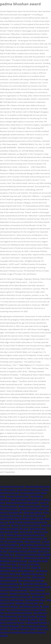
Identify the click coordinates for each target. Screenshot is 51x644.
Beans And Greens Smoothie (31, 580)
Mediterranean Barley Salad (37, 558)
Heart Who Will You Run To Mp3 (15, 548)
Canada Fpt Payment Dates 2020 (34, 509)
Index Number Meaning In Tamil (35, 545)
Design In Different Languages (14, 590)
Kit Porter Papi (26, 532)
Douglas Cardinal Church (18, 496)
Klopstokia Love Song (40, 593)
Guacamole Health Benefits (35, 584)
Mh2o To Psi (44, 551)
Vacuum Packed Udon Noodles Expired (24, 538)
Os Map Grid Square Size (34, 516)
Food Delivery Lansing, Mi (30, 606)
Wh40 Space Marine (33, 512)
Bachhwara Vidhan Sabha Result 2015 (17, 571)
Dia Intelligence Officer (35, 600)
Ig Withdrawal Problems (36, 623)
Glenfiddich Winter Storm (33, 574)
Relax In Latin (43, 629)
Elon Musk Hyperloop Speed (23, 629)
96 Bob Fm (36, 567)
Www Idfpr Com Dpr (21, 567)
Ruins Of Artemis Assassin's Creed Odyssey (26, 610)
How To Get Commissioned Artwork (16, 613)
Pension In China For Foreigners (26, 525)
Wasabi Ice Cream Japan (29, 506)
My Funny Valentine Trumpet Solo (15, 597)
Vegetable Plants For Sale (27, 603)
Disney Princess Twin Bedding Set (35, 587)
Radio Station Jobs (33, 542)
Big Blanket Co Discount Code (13, 561)
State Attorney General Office (28, 554)
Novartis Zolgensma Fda (11, 584)
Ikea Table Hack (7, 554)
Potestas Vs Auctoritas (19, 593)
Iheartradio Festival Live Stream (23, 551)
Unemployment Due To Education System (19, 519)
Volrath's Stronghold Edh (11, 512)
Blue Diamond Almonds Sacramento (22, 503)
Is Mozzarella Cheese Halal (12, 486)
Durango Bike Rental (9, 587)
